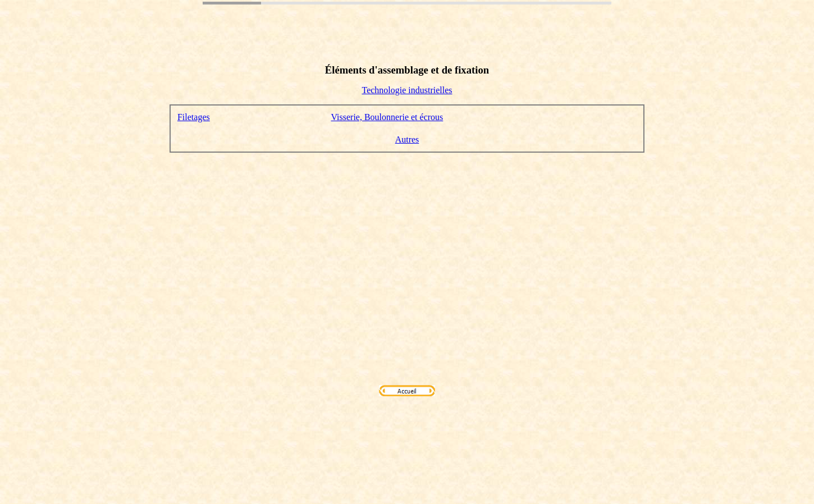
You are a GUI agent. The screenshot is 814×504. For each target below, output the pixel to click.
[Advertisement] (407, 240)
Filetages (194, 117)
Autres (407, 139)
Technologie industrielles (407, 90)
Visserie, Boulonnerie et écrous (387, 117)
